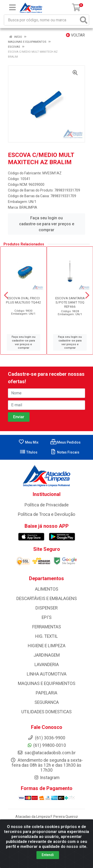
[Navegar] (6, 295)
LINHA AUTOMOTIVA (47, 674)
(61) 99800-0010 (46, 745)
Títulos (29, 452)
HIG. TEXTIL (46, 636)
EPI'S (47, 617)
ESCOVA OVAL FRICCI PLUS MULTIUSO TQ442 (24, 300)
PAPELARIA (46, 693)
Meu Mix (28, 442)
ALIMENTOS (47, 589)
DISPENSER (46, 608)
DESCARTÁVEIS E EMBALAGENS (47, 599)
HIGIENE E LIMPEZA (47, 646)
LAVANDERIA (47, 665)
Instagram (47, 778)
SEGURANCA (47, 702)
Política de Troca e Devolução (46, 514)
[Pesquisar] (84, 20)
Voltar (75, 35)
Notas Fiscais (65, 452)
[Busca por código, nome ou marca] (41, 20)
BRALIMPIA (28, 207)
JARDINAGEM (47, 655)
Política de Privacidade (47, 505)
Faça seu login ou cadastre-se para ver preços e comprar (47, 224)
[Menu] (12, 7)
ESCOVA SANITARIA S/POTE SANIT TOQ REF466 (70, 302)
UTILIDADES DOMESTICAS (46, 712)
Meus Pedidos (65, 442)
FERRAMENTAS (47, 627)
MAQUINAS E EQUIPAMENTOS (47, 683)
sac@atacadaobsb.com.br (46, 753)
